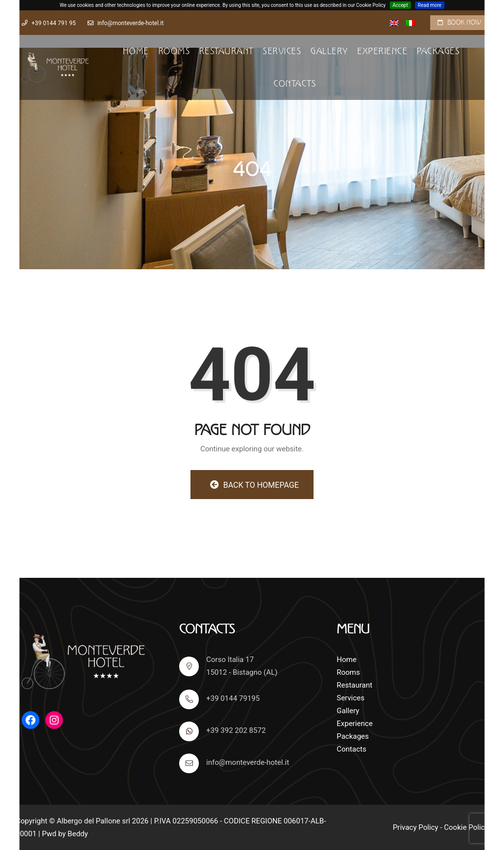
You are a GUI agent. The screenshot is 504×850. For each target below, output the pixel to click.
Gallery (330, 51)
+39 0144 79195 (220, 699)
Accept (400, 5)
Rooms (174, 51)
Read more (430, 5)
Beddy (78, 834)
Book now (464, 22)
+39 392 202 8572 (222, 731)
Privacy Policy (415, 827)
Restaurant (227, 51)
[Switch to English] (394, 23)
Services (282, 51)
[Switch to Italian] (410, 23)
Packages (438, 51)
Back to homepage (254, 485)
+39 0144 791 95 (54, 23)
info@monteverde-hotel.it (131, 23)
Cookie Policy (466, 827)
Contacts (295, 84)
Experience (382, 51)
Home (136, 51)
